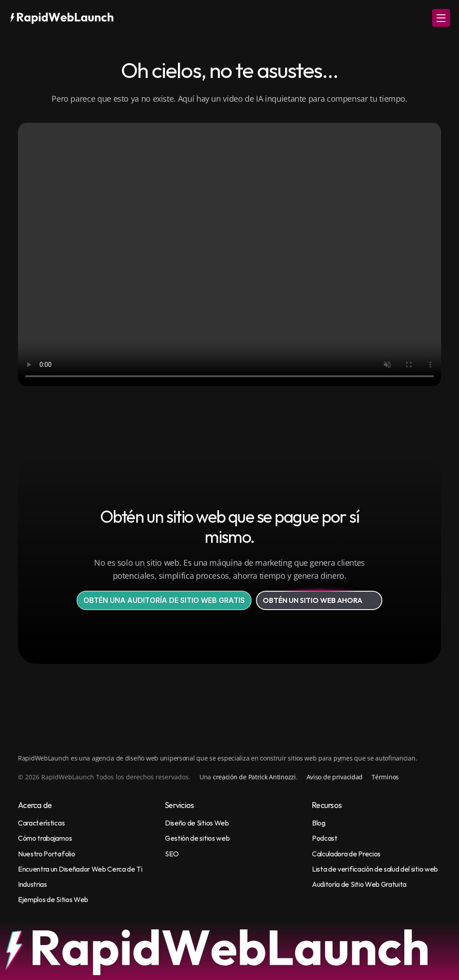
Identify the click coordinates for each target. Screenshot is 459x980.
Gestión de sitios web (197, 838)
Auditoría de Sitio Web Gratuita (359, 884)
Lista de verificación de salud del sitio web (375, 869)
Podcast (325, 838)
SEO (172, 854)
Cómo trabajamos (45, 838)
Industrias (32, 884)
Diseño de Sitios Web (197, 823)
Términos (385, 777)
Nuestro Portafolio (46, 854)
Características (41, 823)
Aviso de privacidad (335, 777)
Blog (319, 823)
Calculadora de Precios (346, 854)
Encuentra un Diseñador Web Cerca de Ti (80, 869)
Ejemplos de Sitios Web (53, 899)
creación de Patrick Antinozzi (254, 777)
